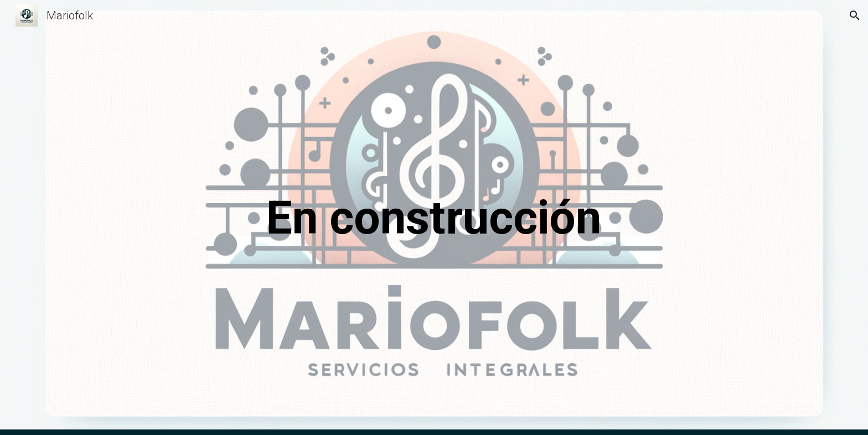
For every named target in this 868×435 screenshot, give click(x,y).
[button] (855, 15)
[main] (434, 218)
